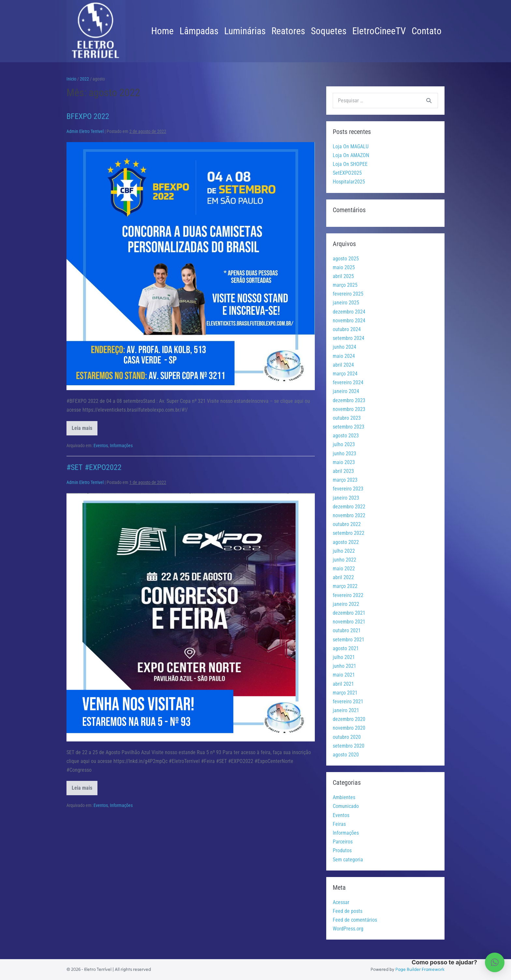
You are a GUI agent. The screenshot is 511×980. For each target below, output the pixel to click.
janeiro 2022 (346, 604)
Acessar (341, 902)
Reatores (288, 31)
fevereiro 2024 (348, 382)
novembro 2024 (349, 321)
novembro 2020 (349, 728)
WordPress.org (348, 929)
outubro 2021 (347, 630)
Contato (427, 31)
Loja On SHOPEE (350, 164)
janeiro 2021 (346, 710)
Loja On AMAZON (351, 155)
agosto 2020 (346, 755)
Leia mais (85, 430)
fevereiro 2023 (348, 489)
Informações (121, 446)
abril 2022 (343, 577)
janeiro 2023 (346, 498)
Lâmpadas (199, 31)
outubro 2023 (347, 418)
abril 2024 (343, 365)
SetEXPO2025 (347, 173)
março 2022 (345, 586)
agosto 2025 (346, 259)
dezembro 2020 (349, 719)
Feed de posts (348, 911)
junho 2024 (344, 347)
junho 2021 (344, 666)
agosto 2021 (346, 648)
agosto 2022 (346, 542)
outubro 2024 (347, 329)
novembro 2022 (349, 515)
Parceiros (343, 842)
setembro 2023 (349, 427)
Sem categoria (348, 860)
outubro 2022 (347, 524)
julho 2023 (344, 444)
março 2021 (345, 693)
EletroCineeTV (379, 31)
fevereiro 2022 (348, 595)
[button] (495, 962)
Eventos (101, 446)
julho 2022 (344, 551)
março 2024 (345, 374)
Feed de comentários (355, 920)
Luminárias (245, 31)
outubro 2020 (347, 737)
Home (162, 31)
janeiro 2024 (346, 391)
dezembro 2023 (349, 400)
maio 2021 (344, 675)
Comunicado (346, 806)
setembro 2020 (349, 746)
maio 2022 (344, 569)
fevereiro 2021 (348, 702)
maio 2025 (344, 267)
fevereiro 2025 (348, 294)
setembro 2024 (349, 338)
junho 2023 (344, 453)
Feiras (339, 824)
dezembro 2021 (349, 613)
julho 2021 (344, 657)
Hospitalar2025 (349, 182)
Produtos (342, 850)
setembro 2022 (349, 533)
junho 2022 (344, 560)
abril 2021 (343, 684)
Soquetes (329, 31)
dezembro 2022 (349, 507)
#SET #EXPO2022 (94, 467)
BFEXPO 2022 (88, 116)
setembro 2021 (349, 640)
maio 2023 (344, 462)
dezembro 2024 (349, 312)
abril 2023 (343, 471)
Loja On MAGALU (351, 146)
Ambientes (344, 797)
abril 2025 (343, 276)
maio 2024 (344, 356)
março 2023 (345, 480)
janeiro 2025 (346, 303)
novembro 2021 (349, 622)
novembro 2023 (349, 409)
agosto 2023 (346, 436)
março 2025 (345, 285)
